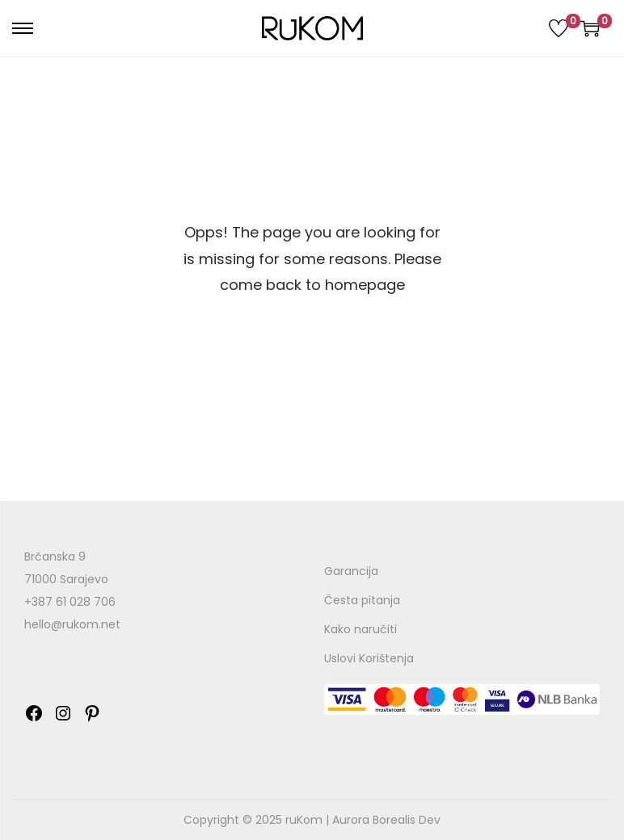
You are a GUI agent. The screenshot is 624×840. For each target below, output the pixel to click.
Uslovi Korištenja (369, 658)
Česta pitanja (362, 600)
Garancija (351, 571)
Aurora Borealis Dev (386, 820)
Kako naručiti (360, 629)
